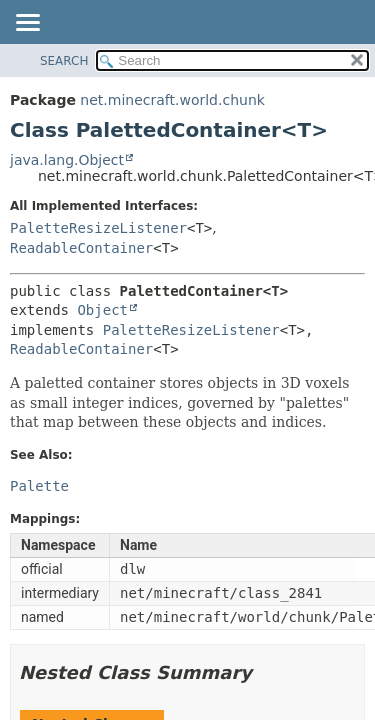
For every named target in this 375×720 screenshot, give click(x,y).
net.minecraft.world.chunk (172, 100)
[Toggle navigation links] (27, 24)
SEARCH (64, 61)
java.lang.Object (67, 160)
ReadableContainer (81, 248)
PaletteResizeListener (98, 228)
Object (102, 310)
